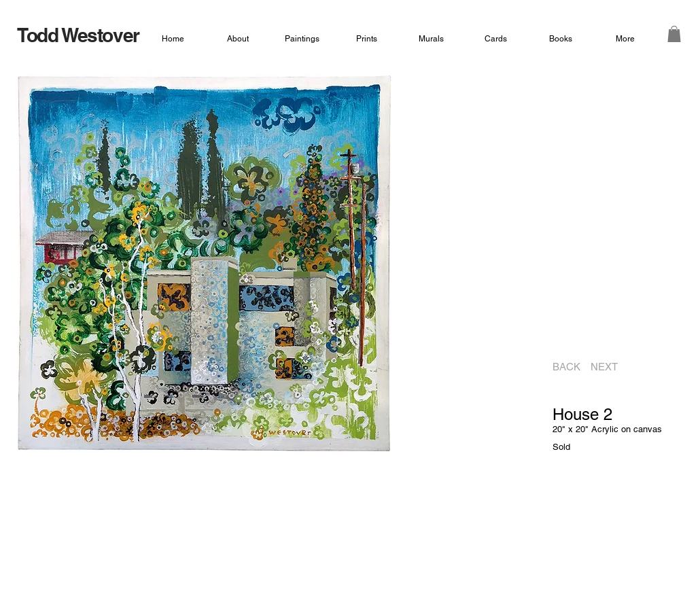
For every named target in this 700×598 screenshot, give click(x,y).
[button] (674, 34)
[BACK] (562, 367)
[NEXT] (609, 367)
